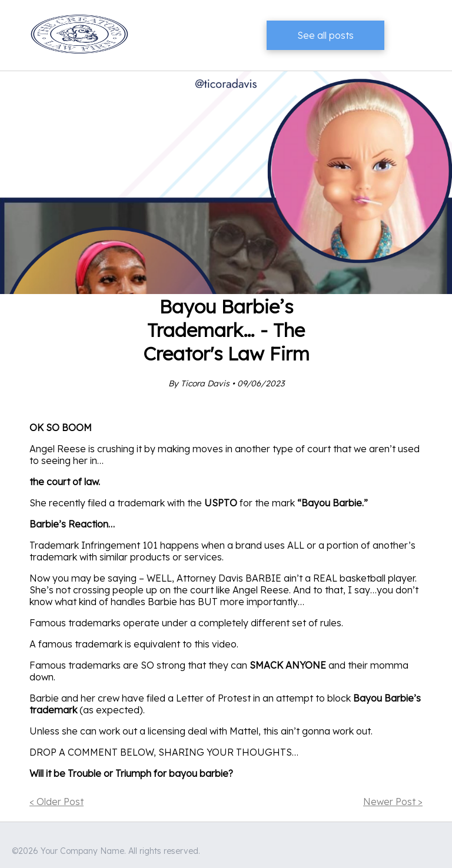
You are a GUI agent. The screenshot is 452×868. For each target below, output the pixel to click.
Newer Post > (393, 802)
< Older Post (56, 802)
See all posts (325, 35)
